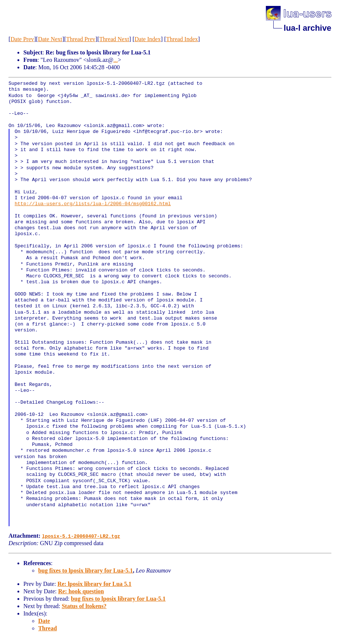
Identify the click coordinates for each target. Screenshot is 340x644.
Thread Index (182, 39)
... (116, 60)
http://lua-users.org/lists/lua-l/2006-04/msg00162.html (93, 204)
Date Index (148, 39)
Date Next (50, 39)
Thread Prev (81, 39)
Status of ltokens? (84, 606)
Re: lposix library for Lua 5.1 (95, 584)
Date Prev (22, 39)
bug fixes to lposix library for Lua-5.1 (85, 570)
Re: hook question (81, 591)
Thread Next (114, 39)
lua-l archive (307, 28)
